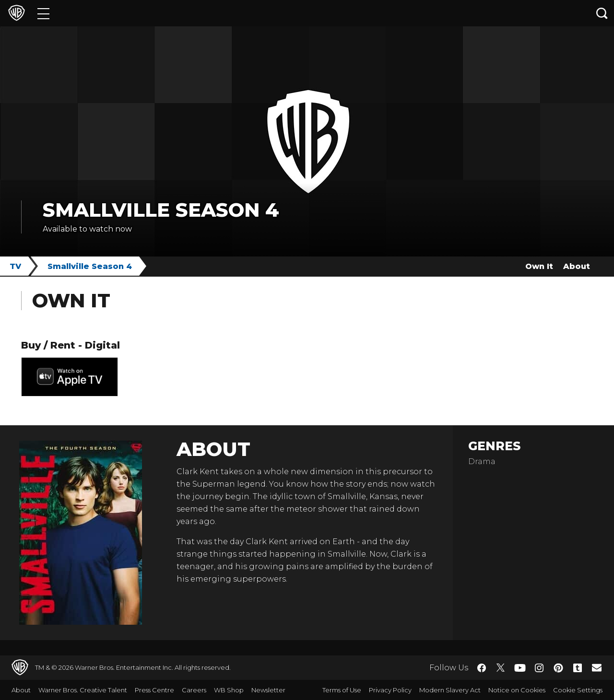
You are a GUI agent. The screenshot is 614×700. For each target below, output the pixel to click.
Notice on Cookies (517, 690)
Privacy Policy (390, 690)
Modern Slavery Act (450, 690)
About (577, 266)
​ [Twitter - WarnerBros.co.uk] (501, 668)
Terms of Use (342, 690)
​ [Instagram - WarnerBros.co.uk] (539, 668)
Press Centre (154, 690)
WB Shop (229, 690)
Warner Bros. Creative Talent (83, 690)
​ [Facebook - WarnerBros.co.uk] (482, 668)
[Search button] (602, 13)
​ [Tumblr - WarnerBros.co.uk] (578, 668)
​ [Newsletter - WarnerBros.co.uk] (597, 667)
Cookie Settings (578, 690)
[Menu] (43, 13)
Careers (194, 690)
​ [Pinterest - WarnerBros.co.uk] (558, 668)
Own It (539, 266)
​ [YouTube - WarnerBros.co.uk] (520, 668)
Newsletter (268, 690)
